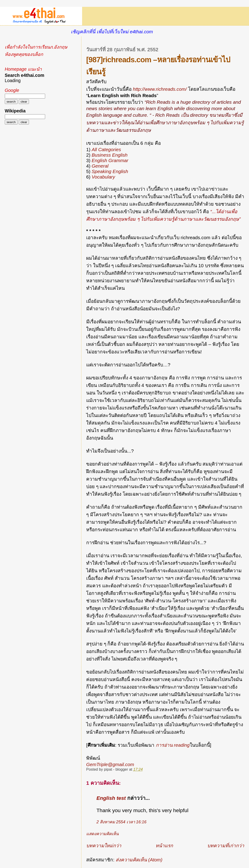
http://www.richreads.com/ (160, 89)
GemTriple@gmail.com (110, 764)
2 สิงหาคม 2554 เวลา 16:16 (121, 822)
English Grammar (110, 160)
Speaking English (110, 171)
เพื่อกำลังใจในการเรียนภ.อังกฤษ (36, 47)
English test (111, 798)
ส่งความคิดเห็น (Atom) (139, 860)
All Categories (106, 149)
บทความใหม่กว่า (104, 846)
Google (12, 90)
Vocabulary (103, 177)
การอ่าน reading (173, 745)
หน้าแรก (164, 846)
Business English (110, 155)
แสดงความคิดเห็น (102, 834)
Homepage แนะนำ (23, 69)
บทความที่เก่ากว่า (226, 846)
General (100, 166)
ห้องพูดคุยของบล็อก (24, 54)
